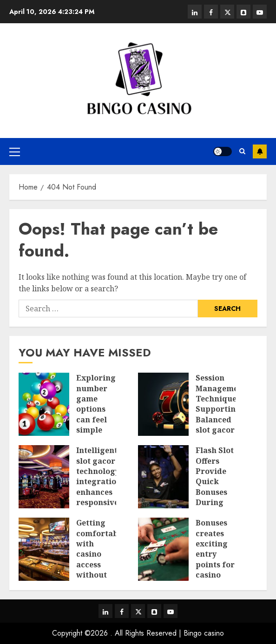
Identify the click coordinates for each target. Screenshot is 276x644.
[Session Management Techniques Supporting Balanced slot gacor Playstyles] (163, 404)
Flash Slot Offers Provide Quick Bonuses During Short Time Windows (215, 492)
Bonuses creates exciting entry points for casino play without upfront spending (215, 570)
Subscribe (260, 151)
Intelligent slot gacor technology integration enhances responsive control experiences (99, 487)
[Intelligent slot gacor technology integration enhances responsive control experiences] (44, 477)
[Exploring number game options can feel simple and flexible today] (44, 404)
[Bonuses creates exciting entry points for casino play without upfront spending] (163, 549)
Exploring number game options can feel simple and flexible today (96, 419)
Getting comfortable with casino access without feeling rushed (101, 559)
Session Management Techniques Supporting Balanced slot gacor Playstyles (221, 409)
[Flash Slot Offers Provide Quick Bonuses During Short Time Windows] (163, 477)
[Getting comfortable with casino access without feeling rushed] (44, 549)
